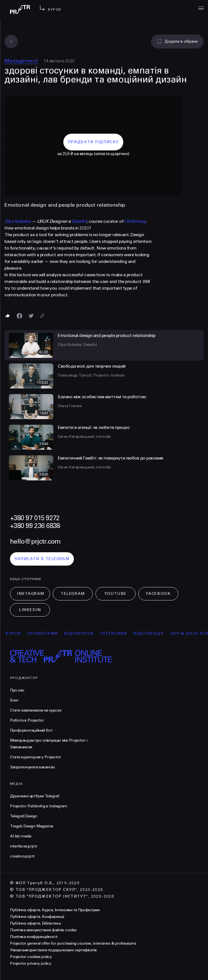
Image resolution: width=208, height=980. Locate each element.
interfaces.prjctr (24, 846)
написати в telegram (42, 559)
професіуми (45, 633)
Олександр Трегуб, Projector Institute (91, 375)
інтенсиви (116, 633)
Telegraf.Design (24, 816)
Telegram (73, 594)
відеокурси (82, 633)
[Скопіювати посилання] (42, 316)
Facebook (158, 594)
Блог (14, 700)
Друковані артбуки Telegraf (35, 796)
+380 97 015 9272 (35, 518)
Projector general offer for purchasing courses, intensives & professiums (73, 943)
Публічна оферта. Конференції (37, 917)
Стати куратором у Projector (36, 757)
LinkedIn (30, 610)
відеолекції (151, 633)
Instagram (31, 594)
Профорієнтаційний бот (31, 730)
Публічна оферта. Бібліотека (35, 923)
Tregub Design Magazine (32, 826)
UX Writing (135, 221)
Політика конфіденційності (34, 937)
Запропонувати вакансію (32, 767)
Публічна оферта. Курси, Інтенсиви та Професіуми (55, 910)
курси (16, 633)
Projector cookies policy (31, 957)
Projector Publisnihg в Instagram (39, 806)
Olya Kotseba (17, 221)
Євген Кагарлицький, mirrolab (84, 437)
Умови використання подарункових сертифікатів (53, 950)
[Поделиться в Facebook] (19, 316)
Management (21, 61)
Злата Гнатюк (70, 406)
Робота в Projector (27, 720)
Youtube (116, 594)
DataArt (79, 221)
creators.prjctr (22, 856)
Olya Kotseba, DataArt (77, 345)
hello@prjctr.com (35, 542)
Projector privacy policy (31, 963)
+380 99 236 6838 (35, 526)
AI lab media (21, 836)
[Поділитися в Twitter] (31, 316)
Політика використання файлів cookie (43, 930)
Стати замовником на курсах (36, 710)
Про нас (17, 690)
